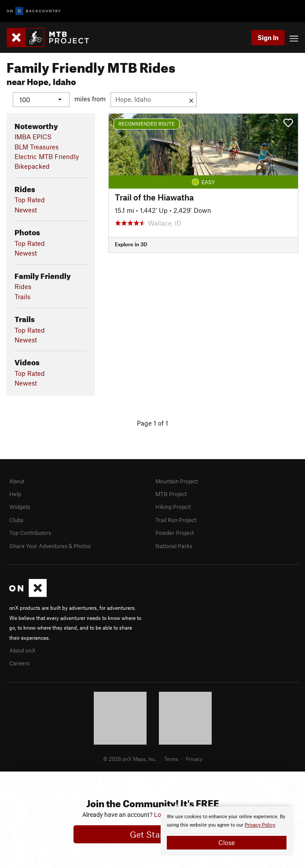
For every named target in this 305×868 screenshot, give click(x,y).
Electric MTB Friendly (47, 156)
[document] (227, 831)
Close (227, 842)
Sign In (268, 37)
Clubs (16, 519)
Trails (22, 296)
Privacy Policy (260, 825)
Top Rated (30, 200)
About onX (22, 650)
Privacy (194, 759)
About (17, 481)
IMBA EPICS (33, 137)
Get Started (152, 834)
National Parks (174, 545)
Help (15, 494)
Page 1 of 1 (152, 423)
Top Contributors (30, 533)
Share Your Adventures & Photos (50, 545)
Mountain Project (176, 481)
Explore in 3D (131, 244)
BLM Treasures (37, 146)
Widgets (20, 507)
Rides (23, 286)
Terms (171, 759)
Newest (26, 209)
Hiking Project (173, 507)
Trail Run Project (176, 519)
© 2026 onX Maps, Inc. (130, 759)
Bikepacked (32, 166)
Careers (19, 663)
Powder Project (175, 533)
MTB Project (171, 494)
